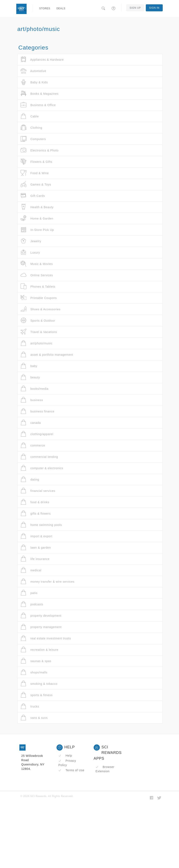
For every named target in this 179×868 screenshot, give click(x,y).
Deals (61, 8)
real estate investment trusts (46, 638)
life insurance (35, 559)
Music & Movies (37, 264)
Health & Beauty (37, 207)
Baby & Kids (34, 82)
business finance (38, 411)
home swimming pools (41, 525)
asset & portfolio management (47, 355)
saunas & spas (36, 661)
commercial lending (39, 457)
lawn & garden (36, 547)
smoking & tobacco (39, 684)
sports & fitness (37, 695)
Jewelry (31, 241)
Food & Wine (35, 173)
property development (41, 616)
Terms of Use (71, 770)
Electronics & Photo (40, 150)
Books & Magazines (40, 94)
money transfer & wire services (48, 582)
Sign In (154, 8)
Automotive (33, 71)
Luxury (30, 252)
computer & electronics (42, 468)
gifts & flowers (36, 513)
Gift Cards (33, 196)
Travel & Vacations (39, 332)
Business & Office (38, 105)
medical (31, 570)
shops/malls (34, 672)
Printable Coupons (39, 298)
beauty (30, 377)
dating (30, 479)
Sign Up (135, 8)
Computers (33, 139)
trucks (30, 706)
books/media (35, 389)
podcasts (32, 604)
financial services (38, 491)
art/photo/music (37, 343)
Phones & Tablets (38, 286)
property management (41, 627)
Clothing (31, 128)
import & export (37, 536)
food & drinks (35, 502)
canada (31, 423)
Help (65, 756)
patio (29, 593)
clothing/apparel (37, 434)
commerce (33, 445)
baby (29, 366)
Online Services (37, 275)
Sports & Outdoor (38, 321)
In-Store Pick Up (37, 230)
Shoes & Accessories (41, 309)
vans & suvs (34, 718)
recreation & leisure (39, 650)
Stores (45, 8)
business (32, 400)
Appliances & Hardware (42, 60)
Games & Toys (36, 184)
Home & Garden (37, 218)
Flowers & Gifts (37, 162)
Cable (30, 116)
